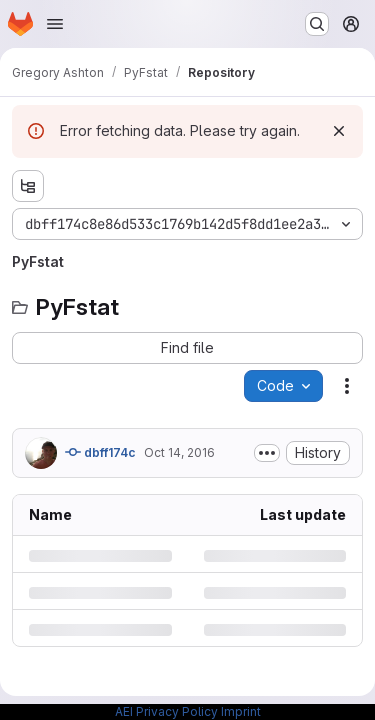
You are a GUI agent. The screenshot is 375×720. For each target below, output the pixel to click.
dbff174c (100, 452)
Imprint (241, 711)
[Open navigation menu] (55, 24)
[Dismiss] (339, 131)
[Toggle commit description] (267, 453)
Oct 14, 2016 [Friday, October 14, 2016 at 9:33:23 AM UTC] (179, 452)
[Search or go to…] (317, 24)
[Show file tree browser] (28, 186)
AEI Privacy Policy (166, 711)
